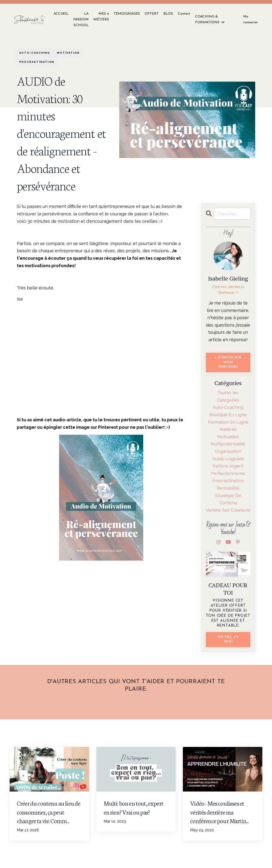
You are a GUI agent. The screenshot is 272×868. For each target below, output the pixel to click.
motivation (68, 53)
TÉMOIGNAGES (127, 14)
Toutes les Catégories (228, 396)
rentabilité (228, 488)
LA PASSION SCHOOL (81, 20)
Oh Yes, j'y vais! (228, 640)
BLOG (168, 14)
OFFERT (152, 14)
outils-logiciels (228, 459)
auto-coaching (35, 53)
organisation (228, 451)
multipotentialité (228, 444)
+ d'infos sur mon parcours (228, 362)
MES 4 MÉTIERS (101, 17)
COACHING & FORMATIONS (210, 20)
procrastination (37, 62)
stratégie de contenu (228, 499)
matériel (228, 429)
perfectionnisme (228, 473)
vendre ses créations (228, 510)
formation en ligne (228, 422)
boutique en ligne (228, 415)
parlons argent (228, 466)
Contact (184, 14)
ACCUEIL (61, 14)
